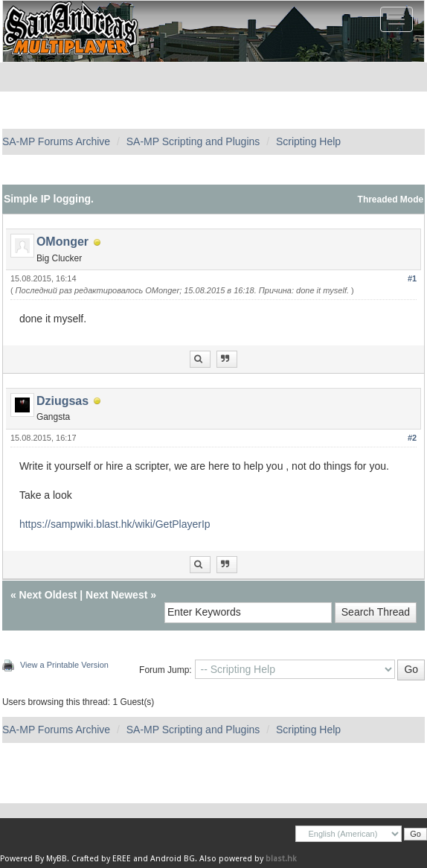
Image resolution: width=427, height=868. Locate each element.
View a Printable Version (64, 665)
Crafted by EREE (101, 859)
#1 (412, 278)
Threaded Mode (391, 200)
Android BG (173, 859)
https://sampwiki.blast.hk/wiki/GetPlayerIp (115, 524)
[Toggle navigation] (396, 19)
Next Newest (116, 595)
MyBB (57, 859)
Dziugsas (62, 401)
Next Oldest (48, 595)
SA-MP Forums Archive (56, 141)
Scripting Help (308, 141)
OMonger (62, 242)
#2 (412, 438)
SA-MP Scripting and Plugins (193, 141)
